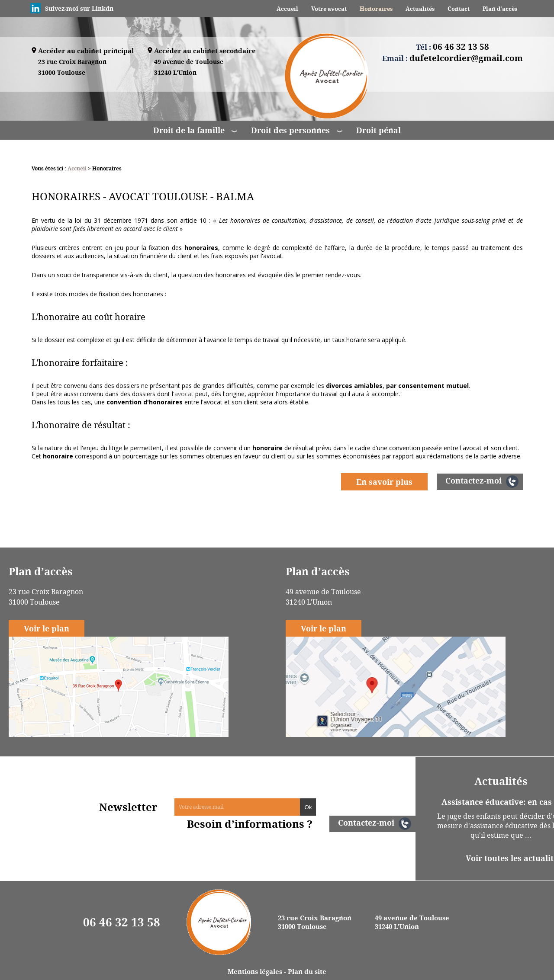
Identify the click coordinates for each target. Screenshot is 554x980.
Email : (453, 58)
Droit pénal (378, 130)
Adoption (290, 519)
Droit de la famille (189, 130)
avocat (184, 394)
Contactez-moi (473, 480)
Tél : (453, 47)
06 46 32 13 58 (122, 922)
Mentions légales (255, 971)
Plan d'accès (500, 9)
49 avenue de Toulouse (189, 68)
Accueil (287, 9)
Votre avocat (329, 9)
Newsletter (128, 807)
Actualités (420, 9)
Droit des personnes (290, 130)
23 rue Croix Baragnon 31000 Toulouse (315, 922)
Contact (459, 9)
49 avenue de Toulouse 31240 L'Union (412, 922)
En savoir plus (384, 482)
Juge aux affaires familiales (164, 519)
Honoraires (376, 9)
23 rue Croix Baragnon (72, 68)
